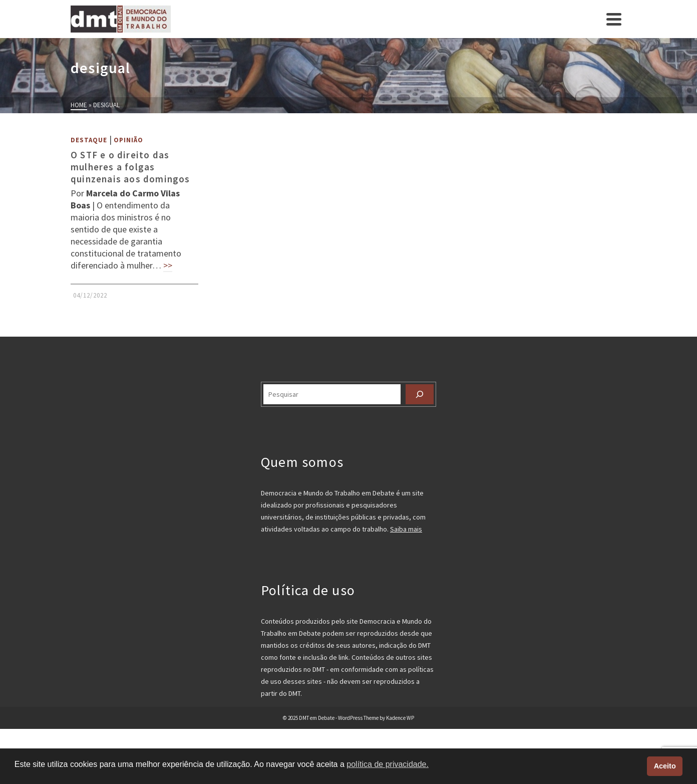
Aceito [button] (665, 766)
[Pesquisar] (420, 394)
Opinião (128, 140)
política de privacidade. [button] (388, 764)
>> (168, 265)
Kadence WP (400, 718)
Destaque (89, 140)
